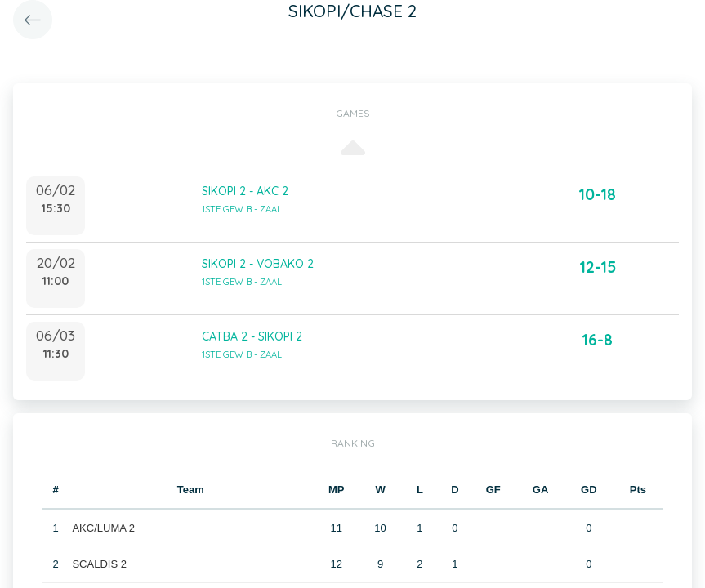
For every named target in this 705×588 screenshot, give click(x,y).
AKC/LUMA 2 (103, 528)
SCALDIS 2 (99, 564)
